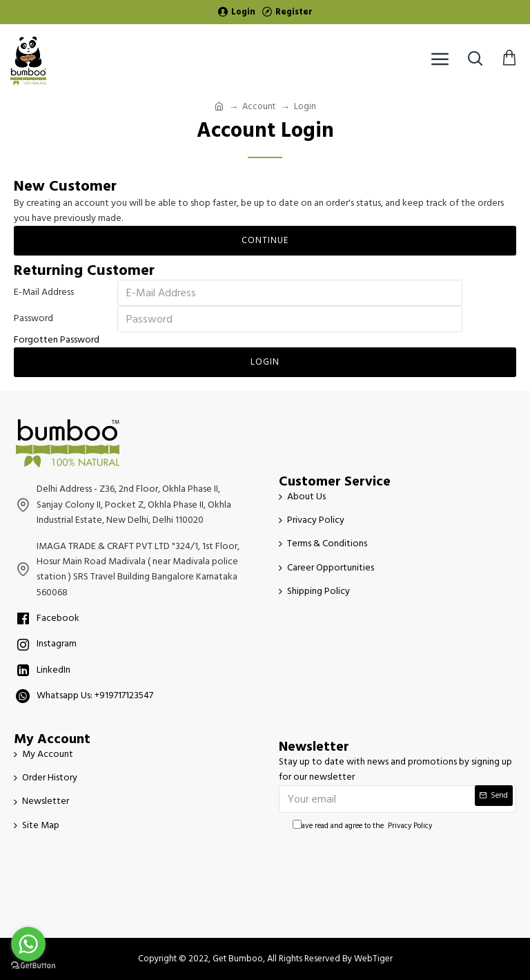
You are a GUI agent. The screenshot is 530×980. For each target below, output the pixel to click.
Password (33, 318)
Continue (265, 240)
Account (259, 106)
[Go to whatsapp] (28, 944)
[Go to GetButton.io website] (33, 966)
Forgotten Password (57, 340)
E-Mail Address (44, 292)
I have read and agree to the (363, 826)
